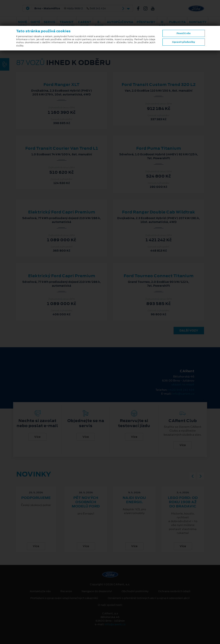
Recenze (66, 591)
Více (37, 437)
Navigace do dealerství (97, 591)
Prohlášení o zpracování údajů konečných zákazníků (64, 598)
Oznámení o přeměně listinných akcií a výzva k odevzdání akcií (149, 598)
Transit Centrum (67, 24)
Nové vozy (23, 24)
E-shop (99, 24)
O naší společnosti (110, 605)
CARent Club (85, 24)
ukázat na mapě (183, 384)
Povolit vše (184, 33)
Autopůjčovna (120, 22)
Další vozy (189, 330)
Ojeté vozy (35, 24)
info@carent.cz (183, 394)
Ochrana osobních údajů (174, 591)
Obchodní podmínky (135, 591)
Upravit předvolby (184, 42)
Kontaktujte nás (40, 591)
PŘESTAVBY (146, 22)
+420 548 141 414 (181, 390)
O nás (162, 24)
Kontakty (198, 22)
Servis (49, 22)
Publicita (177, 22)
